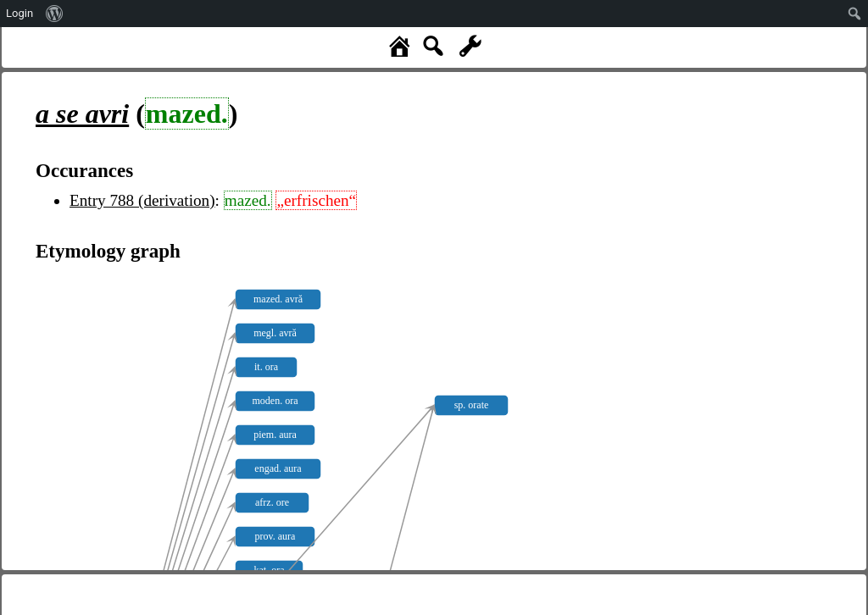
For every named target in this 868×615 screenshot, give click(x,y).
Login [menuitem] (19, 13)
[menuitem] (55, 14)
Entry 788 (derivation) (142, 200)
